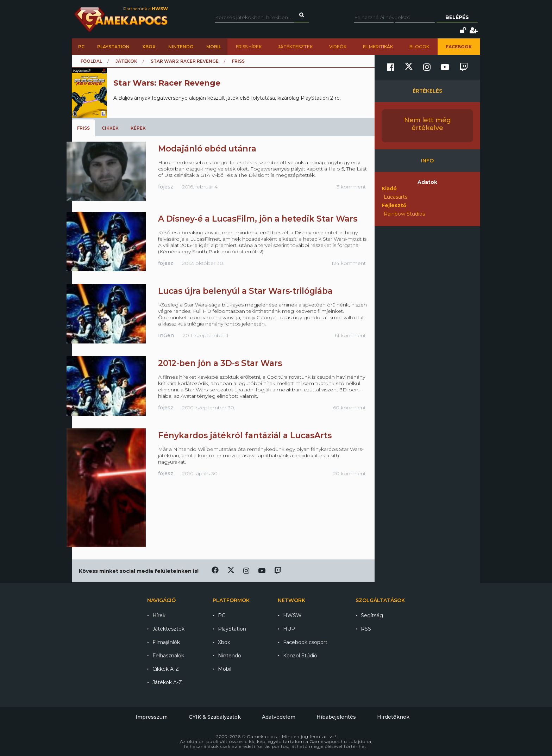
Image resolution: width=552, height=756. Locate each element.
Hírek (159, 615)
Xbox (149, 47)
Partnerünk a (146, 9)
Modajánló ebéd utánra (207, 149)
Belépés (457, 17)
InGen (166, 335)
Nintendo (181, 47)
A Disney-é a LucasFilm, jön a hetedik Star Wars (258, 219)
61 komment (350, 335)
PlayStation (113, 47)
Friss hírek (249, 47)
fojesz (166, 187)
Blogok (419, 47)
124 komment (349, 263)
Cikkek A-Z (166, 669)
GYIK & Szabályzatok (215, 717)
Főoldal (91, 61)
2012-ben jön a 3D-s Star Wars (220, 363)
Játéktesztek (295, 47)
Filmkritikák (378, 47)
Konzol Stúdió (300, 656)
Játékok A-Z (167, 682)
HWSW (292, 615)
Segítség (372, 615)
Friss (83, 128)
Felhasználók (168, 656)
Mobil (214, 47)
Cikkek (110, 128)
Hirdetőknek (393, 717)
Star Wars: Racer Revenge (185, 61)
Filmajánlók (166, 642)
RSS (366, 629)
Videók (338, 47)
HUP (289, 629)
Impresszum (152, 717)
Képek (138, 128)
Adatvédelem (279, 717)
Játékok (126, 61)
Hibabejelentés (336, 717)
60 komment (349, 408)
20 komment (349, 473)
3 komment (351, 187)
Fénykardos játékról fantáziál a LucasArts (245, 435)
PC (81, 47)
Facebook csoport (305, 642)
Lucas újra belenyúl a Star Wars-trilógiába (245, 291)
